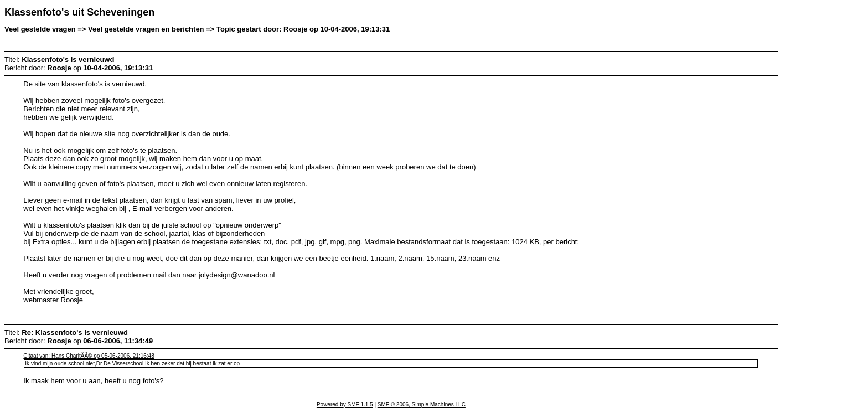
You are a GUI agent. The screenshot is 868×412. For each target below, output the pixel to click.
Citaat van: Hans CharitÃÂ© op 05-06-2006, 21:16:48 (89, 356)
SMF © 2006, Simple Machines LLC (422, 405)
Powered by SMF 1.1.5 (345, 405)
